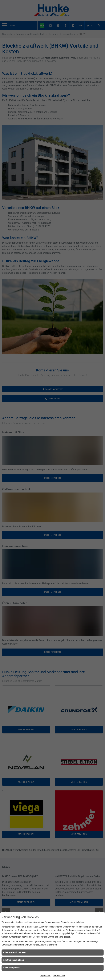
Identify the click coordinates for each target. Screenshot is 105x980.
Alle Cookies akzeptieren (15, 952)
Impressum (45, 975)
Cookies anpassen (12, 968)
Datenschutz (59, 975)
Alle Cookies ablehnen (13, 960)
